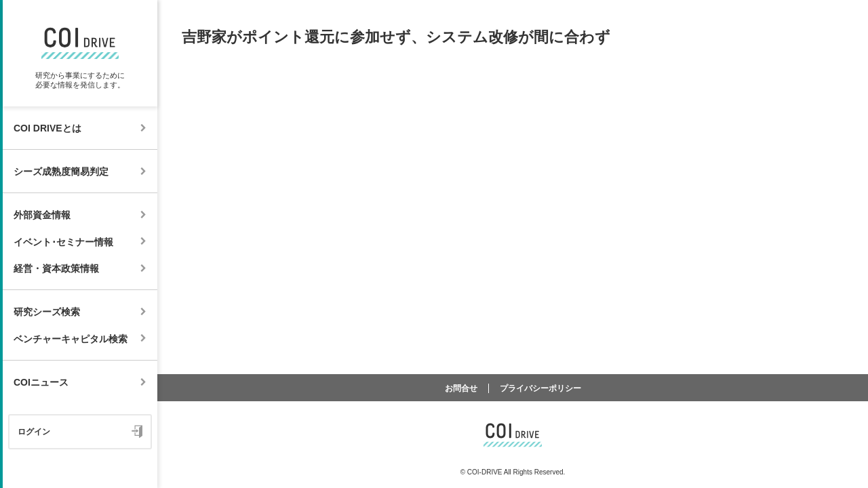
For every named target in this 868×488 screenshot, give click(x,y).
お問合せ (461, 388)
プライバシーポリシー (540, 388)
